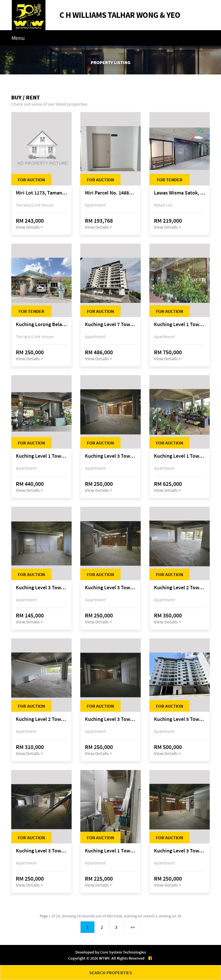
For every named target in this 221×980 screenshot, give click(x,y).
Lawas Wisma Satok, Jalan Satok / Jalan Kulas (180, 193)
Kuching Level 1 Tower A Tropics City (180, 325)
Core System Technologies (123, 952)
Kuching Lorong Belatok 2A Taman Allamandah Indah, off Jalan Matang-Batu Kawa (41, 325)
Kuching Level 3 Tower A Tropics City (110, 456)
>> (133, 927)
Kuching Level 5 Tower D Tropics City (180, 719)
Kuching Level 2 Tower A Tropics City (180, 588)
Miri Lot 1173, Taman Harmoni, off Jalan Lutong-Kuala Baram (41, 193)
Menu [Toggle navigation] (18, 38)
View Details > (29, 227)
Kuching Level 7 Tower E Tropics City (110, 325)
